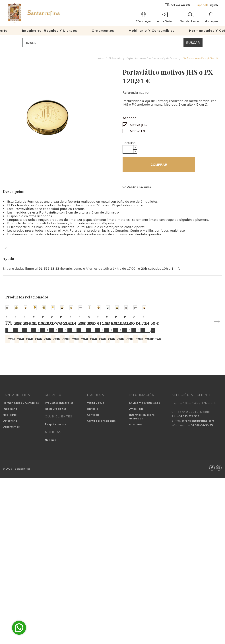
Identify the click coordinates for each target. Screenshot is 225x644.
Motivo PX (138, 131)
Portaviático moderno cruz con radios (31, 377)
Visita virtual (96, 462)
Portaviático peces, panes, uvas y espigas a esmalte (95, 377)
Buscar (193, 43)
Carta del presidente (101, 480)
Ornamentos (11, 486)
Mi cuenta (136, 484)
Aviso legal (137, 468)
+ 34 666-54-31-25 (201, 485)
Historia (93, 468)
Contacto (93, 474)
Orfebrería (10, 480)
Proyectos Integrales (59, 462)
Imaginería (10, 468)
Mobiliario (10, 474)
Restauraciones (56, 468)
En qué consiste (56, 484)
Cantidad (129, 143)
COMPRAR (159, 165)
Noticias (51, 499)
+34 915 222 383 (180, 5)
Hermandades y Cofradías (21, 462)
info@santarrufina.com (198, 480)
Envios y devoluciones (145, 462)
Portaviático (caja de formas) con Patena (143, 377)
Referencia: (131, 92)
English (213, 5)
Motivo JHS (138, 125)
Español (201, 5)
